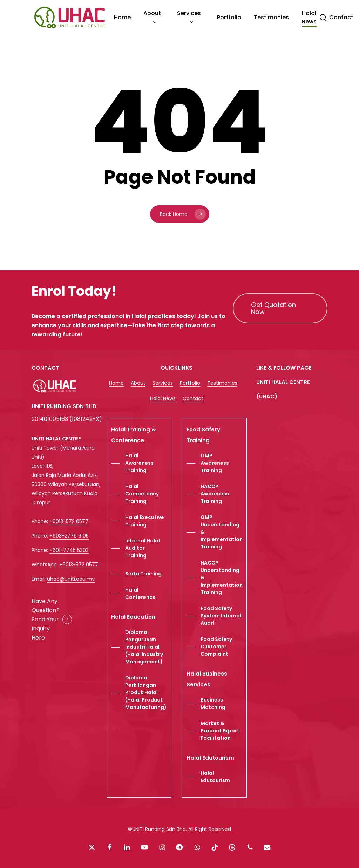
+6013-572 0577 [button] (69, 521)
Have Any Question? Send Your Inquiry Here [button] (45, 619)
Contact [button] (193, 398)
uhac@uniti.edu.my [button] (71, 579)
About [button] (138, 383)
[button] (280, 308)
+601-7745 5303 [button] (69, 550)
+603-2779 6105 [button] (69, 536)
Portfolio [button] (190, 383)
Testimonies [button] (222, 383)
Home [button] (116, 383)
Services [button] (163, 383)
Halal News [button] (163, 398)
